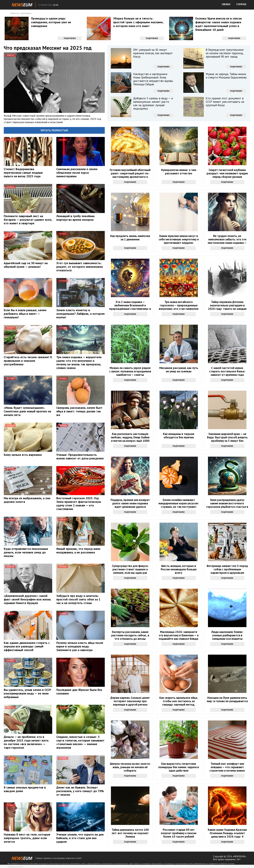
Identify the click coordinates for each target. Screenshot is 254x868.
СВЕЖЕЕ (226, 4)
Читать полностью (54, 130)
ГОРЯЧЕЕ (241, 4)
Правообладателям (15, 867)
